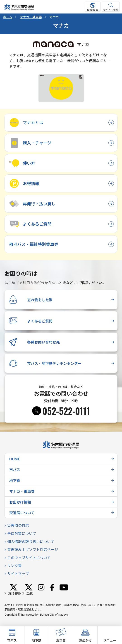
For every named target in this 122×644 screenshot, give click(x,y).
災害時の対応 (18, 525)
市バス (15, 470)
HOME (15, 459)
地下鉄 (15, 480)
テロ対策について (22, 533)
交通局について (22, 513)
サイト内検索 (111, 9)
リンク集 (14, 565)
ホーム (7, 17)
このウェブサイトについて (29, 557)
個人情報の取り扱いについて (31, 541)
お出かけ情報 (20, 502)
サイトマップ (18, 573)
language (93, 9)
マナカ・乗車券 (31, 17)
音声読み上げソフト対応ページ (33, 549)
